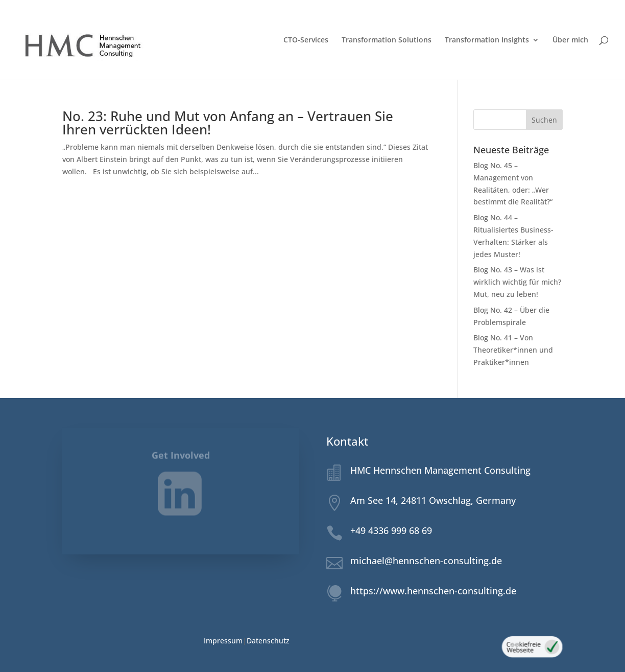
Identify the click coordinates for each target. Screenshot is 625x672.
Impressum (223, 641)
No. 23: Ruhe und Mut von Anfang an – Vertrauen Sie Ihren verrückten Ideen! (228, 123)
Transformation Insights (487, 40)
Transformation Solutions (387, 40)
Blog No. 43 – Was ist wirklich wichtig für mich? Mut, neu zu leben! (517, 282)
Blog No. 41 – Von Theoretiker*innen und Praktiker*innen (513, 350)
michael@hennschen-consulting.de (426, 561)
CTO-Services (306, 40)
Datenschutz (268, 641)
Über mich (570, 40)
